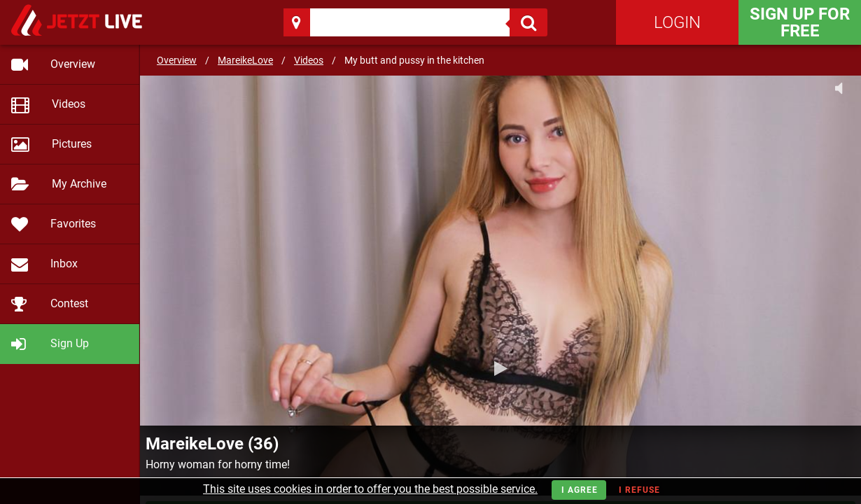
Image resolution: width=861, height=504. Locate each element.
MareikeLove (245, 60)
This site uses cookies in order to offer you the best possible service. (370, 489)
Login (677, 22)
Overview (177, 60)
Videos (309, 60)
